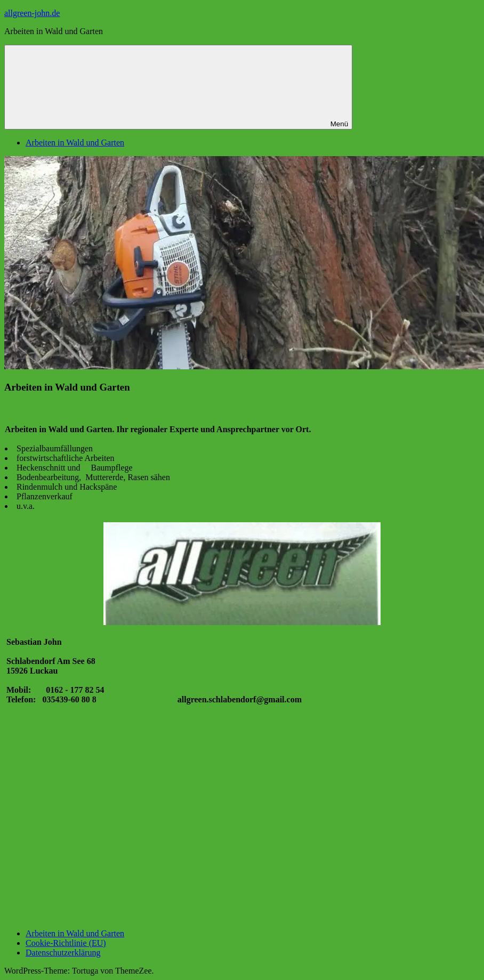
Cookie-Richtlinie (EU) (66, 943)
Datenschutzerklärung (63, 953)
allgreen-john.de (32, 13)
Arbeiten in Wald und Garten (75, 143)
